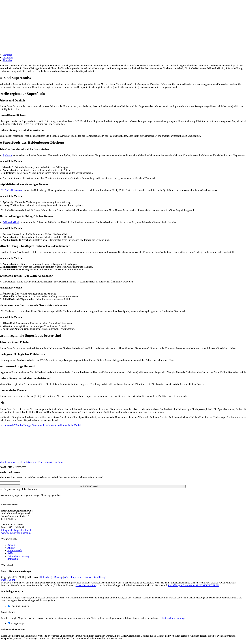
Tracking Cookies (18, 606)
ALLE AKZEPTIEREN (207, 585)
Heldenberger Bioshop (51, 577)
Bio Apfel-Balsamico (11, 190)
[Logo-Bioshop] (93, 47)
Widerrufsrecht (15, 550)
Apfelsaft (7, 155)
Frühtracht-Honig (12, 222)
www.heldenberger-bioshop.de (16, 533)
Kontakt (11, 545)
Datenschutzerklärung (18, 556)
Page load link (8, 580)
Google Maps (16, 624)
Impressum (13, 559)
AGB (10, 553)
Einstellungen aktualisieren (182, 585)
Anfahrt (11, 548)
